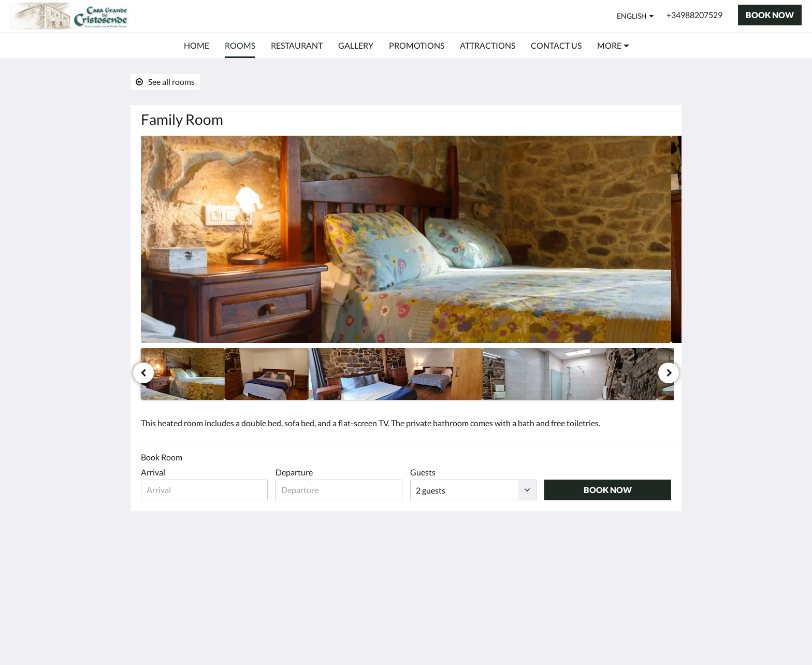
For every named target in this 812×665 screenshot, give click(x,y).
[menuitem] (197, 46)
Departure (294, 472)
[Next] (669, 373)
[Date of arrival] (204, 490)
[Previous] (143, 373)
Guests (423, 472)
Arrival (153, 472)
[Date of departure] (339, 490)
